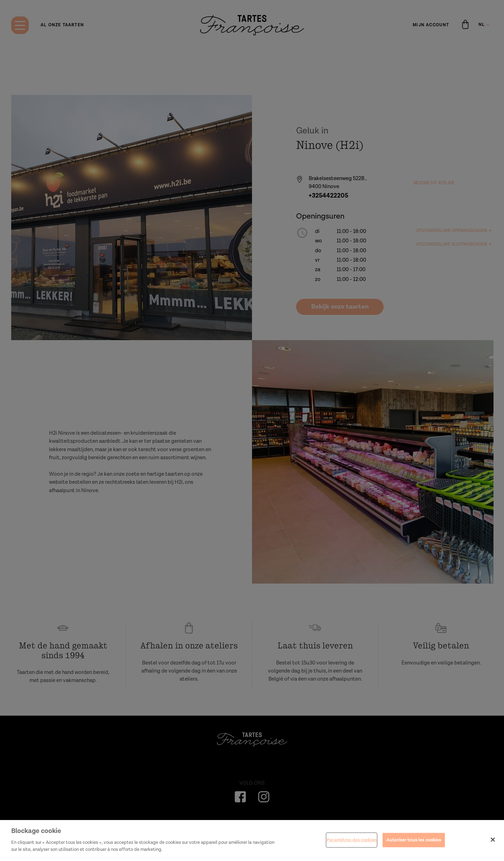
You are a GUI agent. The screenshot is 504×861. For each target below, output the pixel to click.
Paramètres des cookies (352, 848)
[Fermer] (493, 847)
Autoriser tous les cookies (414, 848)
